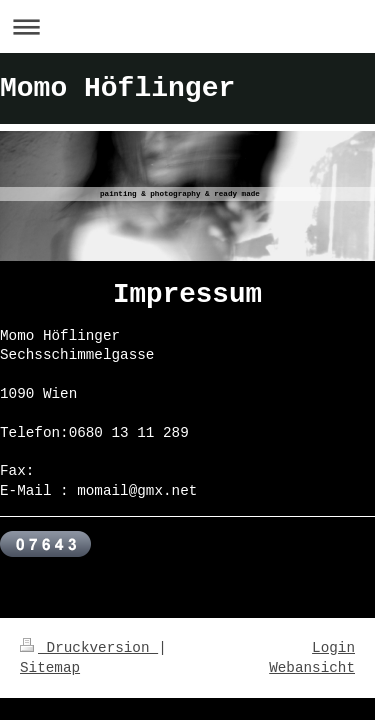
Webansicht (312, 668)
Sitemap (50, 668)
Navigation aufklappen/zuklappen (187, 26)
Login (333, 648)
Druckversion (89, 648)
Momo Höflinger (117, 88)
